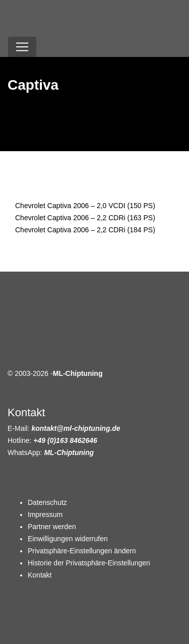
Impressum (45, 514)
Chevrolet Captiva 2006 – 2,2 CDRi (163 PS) (85, 218)
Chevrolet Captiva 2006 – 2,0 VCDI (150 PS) (85, 206)
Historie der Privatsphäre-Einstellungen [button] (89, 563)
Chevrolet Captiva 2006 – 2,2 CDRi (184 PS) (85, 230)
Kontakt (40, 575)
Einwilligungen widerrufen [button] (68, 539)
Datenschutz (47, 502)
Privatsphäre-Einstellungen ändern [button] (82, 551)
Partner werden (52, 527)
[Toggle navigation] (22, 47)
